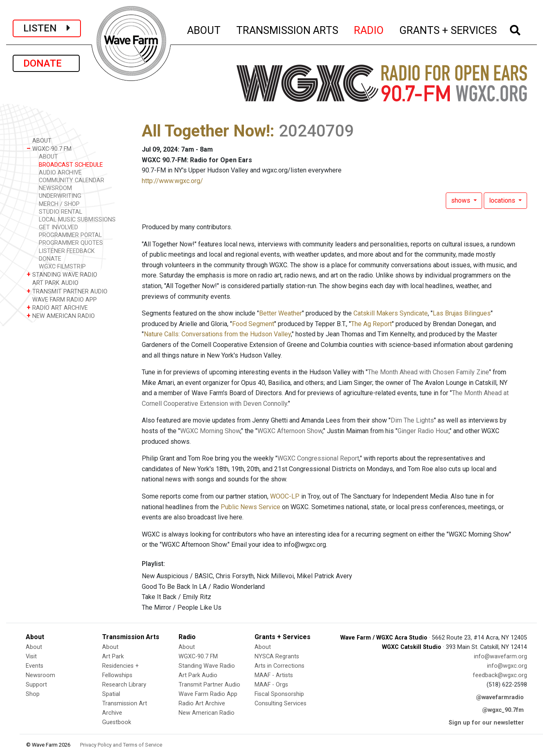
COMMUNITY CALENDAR (72, 180)
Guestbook (117, 722)
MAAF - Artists (274, 675)
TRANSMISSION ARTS (288, 29)
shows (461, 200)
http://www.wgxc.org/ (172, 181)
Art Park (113, 656)
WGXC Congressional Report (318, 458)
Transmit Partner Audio (209, 685)
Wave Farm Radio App (208, 694)
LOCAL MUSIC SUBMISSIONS (77, 220)
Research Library (124, 685)
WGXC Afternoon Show (290, 431)
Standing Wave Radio (207, 666)
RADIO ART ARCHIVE (57, 308)
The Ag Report (371, 324)
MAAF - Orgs (271, 685)
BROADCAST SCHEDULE (71, 165)
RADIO (369, 29)
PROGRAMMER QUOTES (71, 243)
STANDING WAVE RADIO (62, 274)
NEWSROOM (55, 188)
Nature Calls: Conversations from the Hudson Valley (217, 334)
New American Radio (207, 713)
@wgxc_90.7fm (503, 710)
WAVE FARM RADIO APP (62, 299)
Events (35, 666)
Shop (33, 694)
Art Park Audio (198, 675)
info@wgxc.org (507, 666)
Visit (31, 656)
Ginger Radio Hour (423, 431)
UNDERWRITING (60, 196)
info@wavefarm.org (501, 656)
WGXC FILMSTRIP (62, 267)
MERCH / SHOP (59, 204)
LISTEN (47, 28)
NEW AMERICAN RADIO (61, 316)
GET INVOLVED (58, 227)
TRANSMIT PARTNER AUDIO (67, 291)
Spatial (111, 694)
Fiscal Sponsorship (279, 694)
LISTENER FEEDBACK (67, 251)
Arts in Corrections (279, 666)
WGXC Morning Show (210, 431)
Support (36, 685)
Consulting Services (280, 703)
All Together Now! (206, 131)
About (34, 647)
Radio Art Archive (202, 703)
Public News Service (250, 507)
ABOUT (204, 29)
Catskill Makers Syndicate (391, 313)
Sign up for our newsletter (486, 723)
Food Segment (253, 324)
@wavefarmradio (500, 697)
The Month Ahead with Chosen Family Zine (428, 372)
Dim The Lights (412, 420)
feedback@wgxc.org (500, 675)
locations (503, 200)
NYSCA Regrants (277, 656)
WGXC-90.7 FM (49, 149)
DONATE (46, 63)
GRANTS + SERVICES (448, 29)
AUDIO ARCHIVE (60, 173)
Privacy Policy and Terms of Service (121, 745)
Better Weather (280, 313)
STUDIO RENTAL (60, 212)
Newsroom (40, 675)
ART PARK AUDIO (53, 283)
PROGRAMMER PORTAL (70, 235)
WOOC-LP (285, 496)
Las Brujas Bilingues (462, 313)
